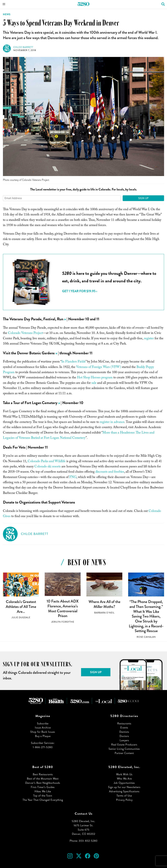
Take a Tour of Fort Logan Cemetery (30, 403)
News (7, 14)
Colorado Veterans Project (25, 333)
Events (124, 728)
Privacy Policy (124, 800)
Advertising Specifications (124, 791)
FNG (73, 478)
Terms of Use (124, 796)
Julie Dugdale (21, 617)
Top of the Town (43, 796)
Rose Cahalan (146, 637)
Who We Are (124, 779)
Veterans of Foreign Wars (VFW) (99, 367)
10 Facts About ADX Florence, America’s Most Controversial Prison (63, 608)
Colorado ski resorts (48, 467)
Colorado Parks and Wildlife (47, 462)
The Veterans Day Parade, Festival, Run (33, 319)
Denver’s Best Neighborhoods (43, 783)
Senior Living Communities (124, 749)
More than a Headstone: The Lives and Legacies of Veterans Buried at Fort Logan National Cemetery (79, 436)
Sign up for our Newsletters (124, 787)
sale (94, 383)
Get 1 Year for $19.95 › (80, 291)
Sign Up (143, 198)
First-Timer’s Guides (43, 787)
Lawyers (124, 740)
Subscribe (43, 723)
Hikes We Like (43, 791)
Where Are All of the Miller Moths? (104, 604)
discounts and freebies (110, 472)
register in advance (112, 422)
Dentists (124, 732)
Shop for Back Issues (43, 732)
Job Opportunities (124, 783)
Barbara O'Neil (104, 613)
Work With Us (124, 774)
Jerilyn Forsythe (63, 622)
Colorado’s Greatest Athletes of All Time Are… (21, 607)
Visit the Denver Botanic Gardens (29, 353)
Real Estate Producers (124, 745)
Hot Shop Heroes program (95, 378)
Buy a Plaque (43, 736)
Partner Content (124, 753)
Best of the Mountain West (43, 779)
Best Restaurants (43, 774)
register (149, 339)
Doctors (124, 736)
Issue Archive (43, 728)
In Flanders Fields (73, 362)
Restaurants (124, 723)
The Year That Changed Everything (43, 800)
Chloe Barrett (23, 47)
